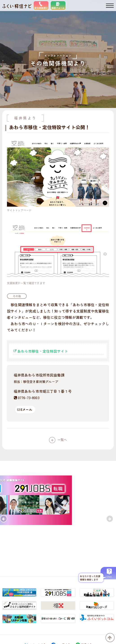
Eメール (26, 409)
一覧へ (62, 440)
